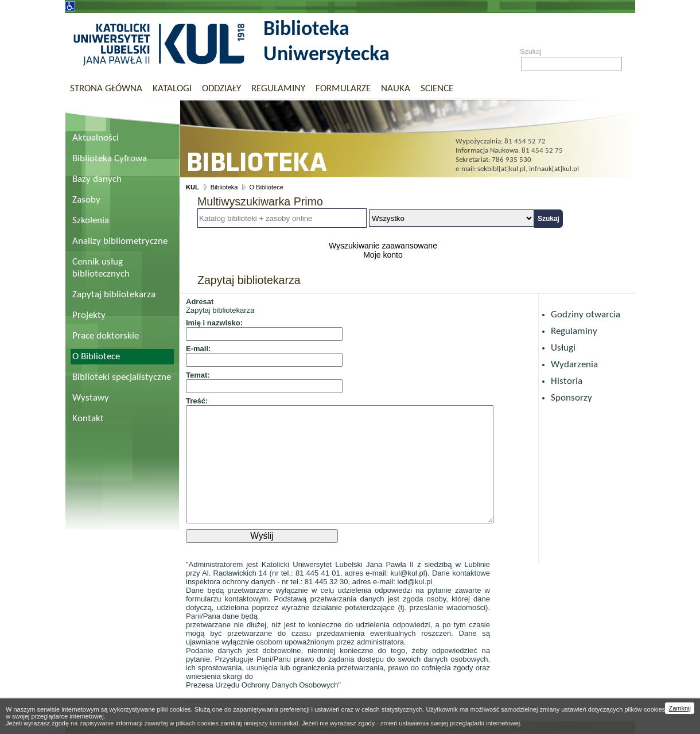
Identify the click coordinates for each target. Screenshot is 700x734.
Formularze (343, 89)
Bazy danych (97, 179)
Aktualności (96, 138)
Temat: (198, 375)
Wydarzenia (574, 365)
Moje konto (383, 255)
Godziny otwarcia (586, 315)
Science (437, 89)
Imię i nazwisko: (214, 323)
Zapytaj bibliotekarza (114, 295)
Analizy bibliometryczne (120, 241)
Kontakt (88, 419)
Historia (567, 381)
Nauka (396, 89)
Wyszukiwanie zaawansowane (383, 246)
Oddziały (221, 89)
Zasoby (86, 200)
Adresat (200, 302)
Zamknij (680, 708)
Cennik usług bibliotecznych (101, 268)
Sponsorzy (571, 398)
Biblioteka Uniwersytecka (326, 42)
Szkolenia (91, 221)
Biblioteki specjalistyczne (122, 377)
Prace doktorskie (106, 336)
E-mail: (198, 349)
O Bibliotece (96, 357)
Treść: (197, 401)
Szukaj (531, 52)
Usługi (563, 348)
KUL (192, 187)
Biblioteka (224, 187)
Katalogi (172, 89)
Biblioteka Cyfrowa (110, 159)
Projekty (89, 315)
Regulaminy (278, 89)
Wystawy (91, 398)
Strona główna (106, 89)
